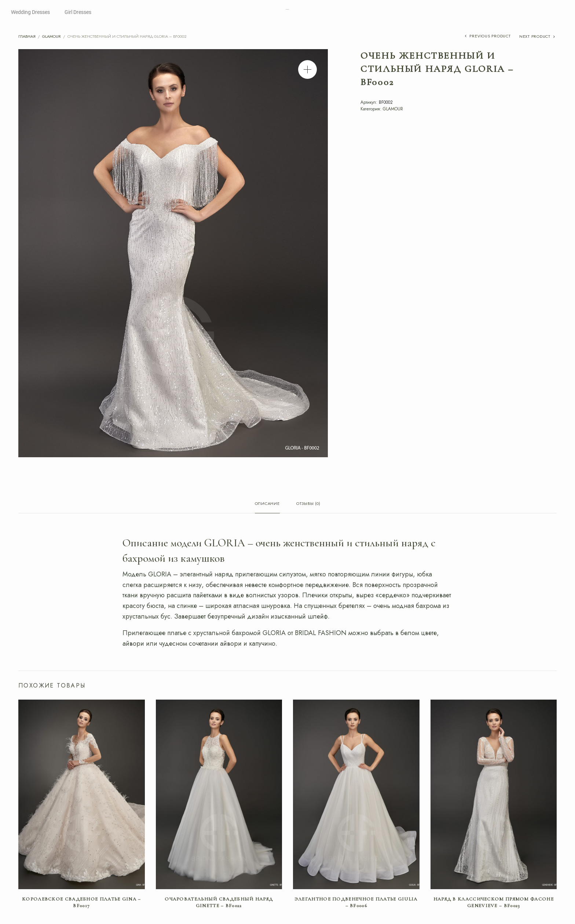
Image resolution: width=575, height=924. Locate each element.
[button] (307, 69)
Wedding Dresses (30, 12)
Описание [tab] (267, 504)
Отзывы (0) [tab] (308, 504)
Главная (27, 36)
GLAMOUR (52, 36)
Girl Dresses (78, 12)
